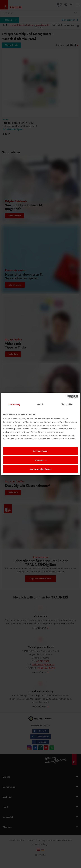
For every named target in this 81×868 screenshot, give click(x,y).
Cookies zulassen (40, 451)
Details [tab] (40, 404)
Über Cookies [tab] (67, 404)
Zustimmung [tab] (14, 404)
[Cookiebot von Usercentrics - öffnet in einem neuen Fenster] (66, 397)
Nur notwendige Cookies (40, 469)
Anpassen (41, 460)
